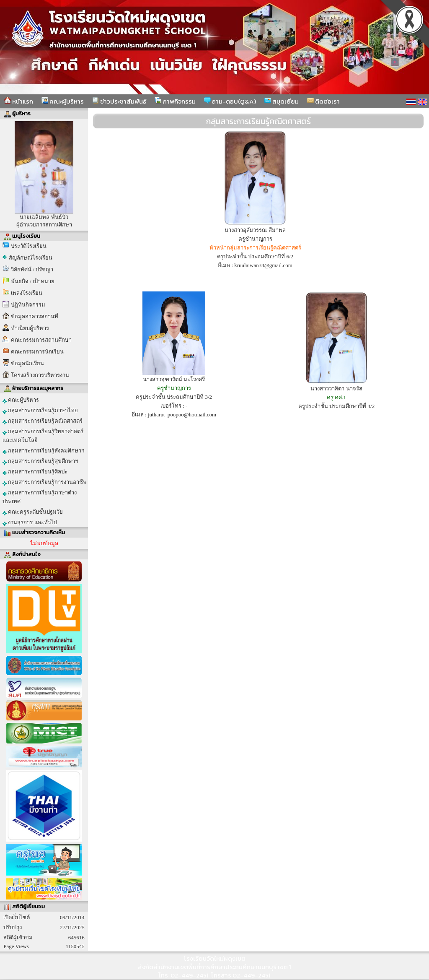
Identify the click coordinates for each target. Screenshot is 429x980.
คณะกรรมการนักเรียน (37, 352)
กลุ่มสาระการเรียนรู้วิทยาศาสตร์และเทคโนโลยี (43, 436)
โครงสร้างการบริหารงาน (40, 375)
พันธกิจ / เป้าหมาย (33, 281)
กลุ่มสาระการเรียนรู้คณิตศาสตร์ (43, 421)
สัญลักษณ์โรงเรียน (31, 258)
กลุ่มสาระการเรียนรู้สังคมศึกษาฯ (43, 451)
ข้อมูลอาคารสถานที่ (35, 316)
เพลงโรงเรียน (27, 293)
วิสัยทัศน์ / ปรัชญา (32, 269)
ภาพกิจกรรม (175, 101)
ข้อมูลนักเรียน (27, 363)
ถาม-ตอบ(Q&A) (230, 101)
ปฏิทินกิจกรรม (28, 305)
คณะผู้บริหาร (63, 101)
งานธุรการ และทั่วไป (30, 522)
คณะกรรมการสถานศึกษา (41, 340)
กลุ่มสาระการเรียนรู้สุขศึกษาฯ (40, 461)
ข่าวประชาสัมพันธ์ (119, 101)
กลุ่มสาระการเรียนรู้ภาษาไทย (40, 411)
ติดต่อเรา (323, 101)
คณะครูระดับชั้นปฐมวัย (33, 512)
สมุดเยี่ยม (282, 101)
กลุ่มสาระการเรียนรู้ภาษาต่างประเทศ (40, 497)
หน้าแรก (19, 101)
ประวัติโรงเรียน (29, 246)
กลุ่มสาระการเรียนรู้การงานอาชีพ (45, 482)
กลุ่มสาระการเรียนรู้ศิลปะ (35, 472)
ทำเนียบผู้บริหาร (30, 328)
